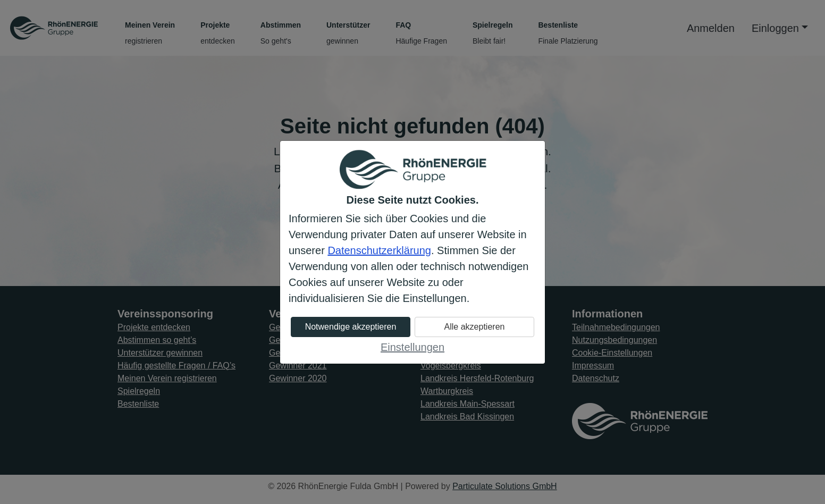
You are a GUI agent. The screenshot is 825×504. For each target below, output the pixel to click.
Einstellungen (412, 347)
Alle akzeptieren (475, 327)
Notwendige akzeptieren (351, 327)
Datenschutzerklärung (379, 250)
